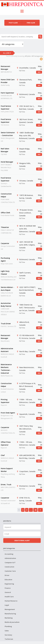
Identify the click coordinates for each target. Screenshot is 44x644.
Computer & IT (10, 563)
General (8, 592)
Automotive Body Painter (6, 305)
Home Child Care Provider (8, 81)
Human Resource (11, 601)
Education (8, 580)
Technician (9, 639)
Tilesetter (5, 227)
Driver (7, 575)
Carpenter (5, 243)
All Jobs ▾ (7, 53)
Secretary (8, 635)
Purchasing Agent (5, 259)
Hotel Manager (7, 162)
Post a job (13, 23)
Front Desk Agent (8, 413)
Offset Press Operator (6, 443)
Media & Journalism (12, 622)
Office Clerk (5, 213)
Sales (7, 631)
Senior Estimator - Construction (8, 134)
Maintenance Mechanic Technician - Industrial (6, 369)
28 (35, 510)
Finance (8, 588)
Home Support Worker (7, 470)
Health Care (9, 597)
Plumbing (8, 626)
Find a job (31, 23)
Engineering (9, 584)
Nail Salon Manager (5, 150)
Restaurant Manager (6, 68)
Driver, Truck (6, 485)
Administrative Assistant (7, 350)
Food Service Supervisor (6, 107)
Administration (10, 558)
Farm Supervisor (7, 93)
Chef (3, 455)
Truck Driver (6, 324)
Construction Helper (6, 195)
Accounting (9, 554)
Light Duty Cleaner (5, 273)
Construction (9, 567)
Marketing (9, 618)
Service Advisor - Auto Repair (7, 289)
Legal (7, 605)
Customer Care (10, 571)
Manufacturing (10, 614)
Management (10, 609)
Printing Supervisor (5, 401)
